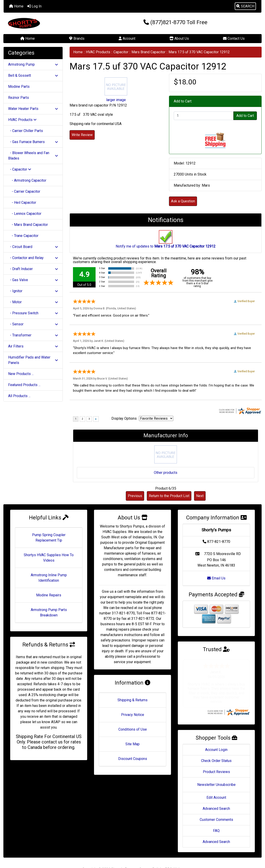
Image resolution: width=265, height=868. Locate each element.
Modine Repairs (49, 595)
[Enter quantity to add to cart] (204, 116)
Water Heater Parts (33, 109)
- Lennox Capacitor (25, 214)
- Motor (33, 302)
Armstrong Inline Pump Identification (49, 578)
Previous (135, 496)
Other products (166, 473)
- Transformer (33, 335)
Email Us (216, 578)
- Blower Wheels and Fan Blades (33, 156)
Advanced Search (216, 795)
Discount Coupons (133, 759)
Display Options (124, 418)
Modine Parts (19, 87)
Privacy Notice (133, 715)
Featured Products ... (24, 385)
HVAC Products (98, 52)
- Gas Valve (33, 280)
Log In (34, 6)
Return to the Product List (169, 496)
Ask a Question (183, 201)
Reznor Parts (19, 98)
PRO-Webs (174, 856)
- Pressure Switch (33, 313)
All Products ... (19, 396)
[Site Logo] (47, 23)
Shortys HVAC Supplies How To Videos (49, 558)
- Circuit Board (33, 247)
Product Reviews (216, 759)
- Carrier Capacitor (24, 191)
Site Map (132, 744)
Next (200, 496)
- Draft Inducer (33, 269)
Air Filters (33, 346)
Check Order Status (216, 748)
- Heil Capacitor (22, 203)
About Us (179, 38)
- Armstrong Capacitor (27, 180)
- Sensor (33, 324)
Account (127, 38)
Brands (77, 38)
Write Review (82, 135)
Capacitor (121, 52)
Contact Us (234, 38)
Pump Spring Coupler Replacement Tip (49, 538)
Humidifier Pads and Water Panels (33, 360)
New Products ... (21, 374)
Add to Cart (245, 116)
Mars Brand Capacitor (148, 52)
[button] (245, 6)
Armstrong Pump (33, 64)
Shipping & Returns (132, 700)
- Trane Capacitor (23, 236)
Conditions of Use (133, 729)
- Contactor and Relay (33, 258)
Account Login (216, 737)
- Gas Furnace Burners (33, 142)
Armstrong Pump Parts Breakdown (49, 612)
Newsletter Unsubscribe (216, 772)
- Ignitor (33, 291)
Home (16, 6)
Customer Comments (216, 807)
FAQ (216, 818)
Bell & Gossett (33, 75)
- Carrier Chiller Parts (26, 131)
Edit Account (216, 784)
